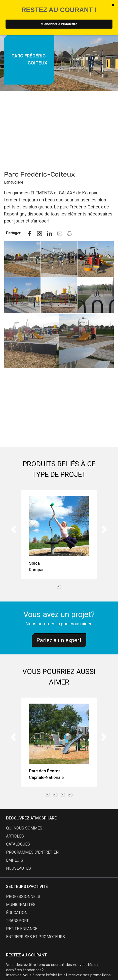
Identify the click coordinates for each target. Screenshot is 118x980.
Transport (17, 921)
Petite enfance (22, 929)
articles (15, 836)
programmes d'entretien (32, 852)
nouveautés (18, 868)
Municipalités (21, 905)
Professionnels (23, 897)
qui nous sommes (24, 828)
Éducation (17, 913)
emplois (15, 860)
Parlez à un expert (59, 640)
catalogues (18, 844)
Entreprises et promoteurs (35, 937)
